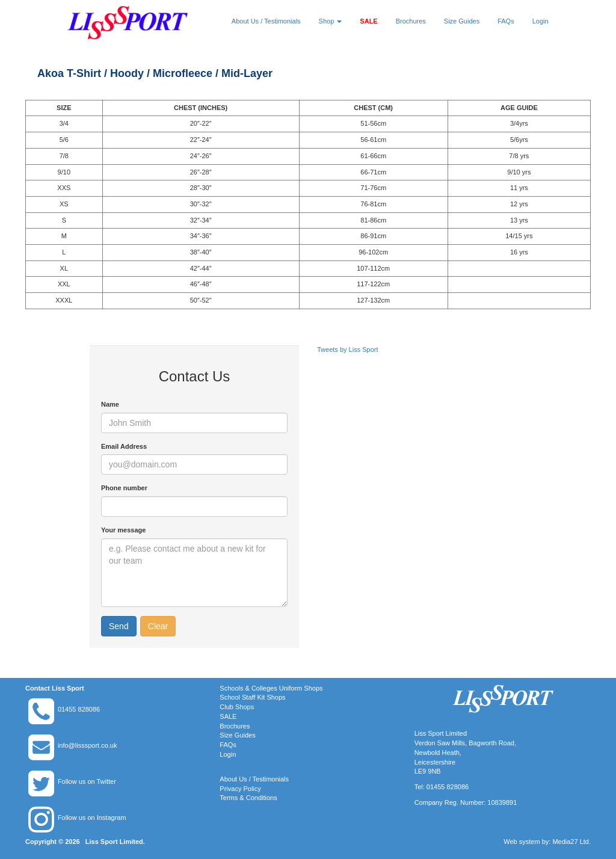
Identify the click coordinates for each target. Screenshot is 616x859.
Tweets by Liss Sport (348, 349)
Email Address (124, 446)
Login (541, 21)
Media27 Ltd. (571, 842)
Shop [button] (331, 21)
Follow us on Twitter (87, 781)
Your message (123, 530)
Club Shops (237, 707)
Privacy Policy (240, 789)
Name (110, 404)
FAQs (506, 21)
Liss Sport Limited (114, 842)
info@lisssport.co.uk (88, 745)
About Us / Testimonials (266, 21)
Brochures (411, 21)
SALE (368, 21)
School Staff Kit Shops (252, 697)
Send (119, 626)
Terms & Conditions (248, 798)
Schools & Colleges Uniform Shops (271, 688)
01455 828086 (79, 709)
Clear (158, 626)
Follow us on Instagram (92, 817)
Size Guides (462, 21)
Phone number (124, 488)
